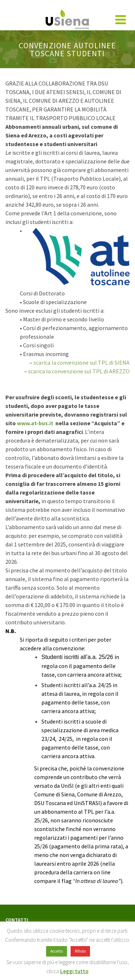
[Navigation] (121, 19)
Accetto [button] (57, 951)
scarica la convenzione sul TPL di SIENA (82, 362)
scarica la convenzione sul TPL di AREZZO (79, 371)
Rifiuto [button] (80, 951)
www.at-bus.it (35, 423)
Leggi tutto (74, 971)
